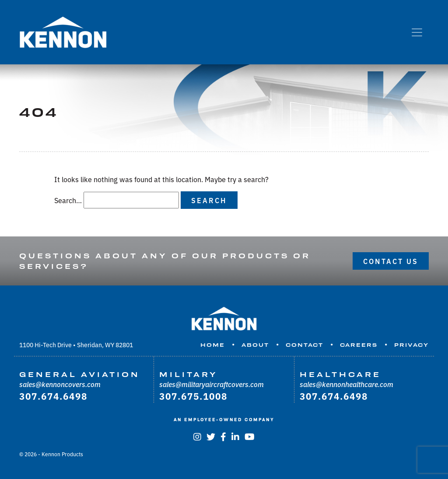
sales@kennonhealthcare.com (346, 384)
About (255, 345)
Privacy (411, 345)
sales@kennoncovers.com (60, 384)
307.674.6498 (53, 396)
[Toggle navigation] (417, 32)
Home (213, 345)
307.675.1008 (193, 396)
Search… (68, 200)
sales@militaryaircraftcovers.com (212, 384)
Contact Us (391, 261)
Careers (359, 345)
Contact (304, 345)
